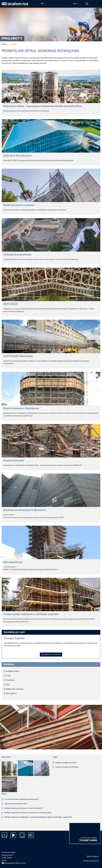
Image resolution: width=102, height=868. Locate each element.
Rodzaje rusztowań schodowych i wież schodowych (23, 808)
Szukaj (8, 676)
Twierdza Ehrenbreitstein (17, 255)
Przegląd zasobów (12, 671)
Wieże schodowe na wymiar (19, 205)
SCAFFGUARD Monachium (18, 356)
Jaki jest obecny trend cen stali (16, 804)
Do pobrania (10, 680)
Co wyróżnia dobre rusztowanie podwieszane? (22, 799)
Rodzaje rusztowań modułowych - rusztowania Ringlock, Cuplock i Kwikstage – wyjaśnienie (38, 817)
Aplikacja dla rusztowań (15, 689)
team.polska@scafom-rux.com (14, 863)
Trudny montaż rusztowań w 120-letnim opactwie (31, 614)
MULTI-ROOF (10, 304)
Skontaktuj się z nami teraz (51, 655)
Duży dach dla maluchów (17, 156)
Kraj (75, 4)
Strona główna (11, 694)
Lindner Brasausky (13, 461)
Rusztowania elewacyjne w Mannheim (25, 510)
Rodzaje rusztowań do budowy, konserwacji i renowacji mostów (28, 813)
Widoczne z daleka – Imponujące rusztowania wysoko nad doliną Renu (43, 106)
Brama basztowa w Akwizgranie (21, 409)
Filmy (8, 685)
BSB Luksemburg (13, 562)
